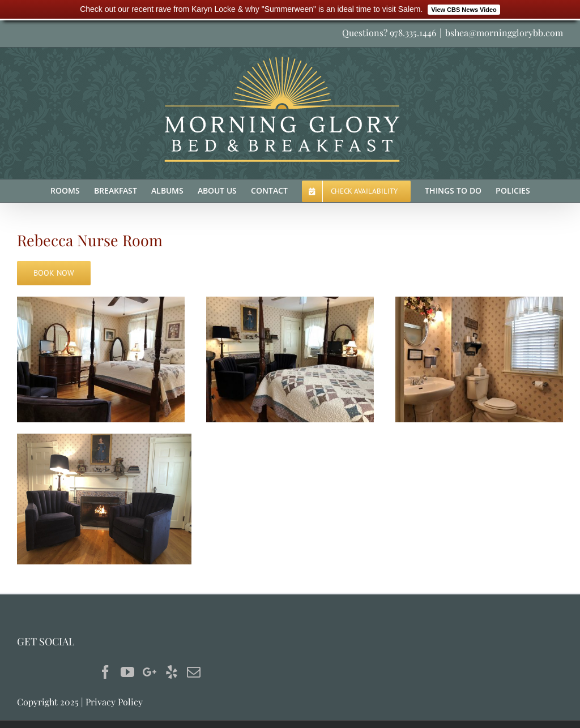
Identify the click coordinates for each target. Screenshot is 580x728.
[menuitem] (72, 191)
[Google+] (150, 672)
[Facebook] (105, 672)
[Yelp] (172, 672)
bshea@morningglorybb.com (504, 33)
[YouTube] (127, 672)
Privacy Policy (114, 702)
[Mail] (194, 672)
